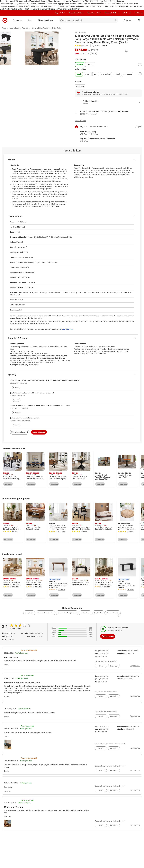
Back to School (113, 6)
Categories (18, 20)
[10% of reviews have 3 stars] (72, 632)
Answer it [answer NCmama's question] (16, 400)
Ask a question (39, 432)
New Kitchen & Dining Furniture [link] (67, 613)
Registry (52, 9)
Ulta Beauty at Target (35, 6)
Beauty (15, 4)
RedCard (59, 9)
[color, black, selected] (79, 74)
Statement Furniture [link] (113, 613)
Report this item (80, 121)
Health (47, 4)
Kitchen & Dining (83, 1)
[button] (55, 579)
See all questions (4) (20, 432)
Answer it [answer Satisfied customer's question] (16, 425)
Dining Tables (57, 28)
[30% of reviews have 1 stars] (72, 637)
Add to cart (80, 87)
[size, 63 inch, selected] (80, 65)
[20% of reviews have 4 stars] (72, 630)
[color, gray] (96, 74)
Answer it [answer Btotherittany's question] (16, 387)
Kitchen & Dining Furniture (40, 28)
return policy (84, 354)
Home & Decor (71, 1)
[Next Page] (140, 65)
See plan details (92, 114)
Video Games (109, 4)
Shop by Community (51, 6)
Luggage (60, 4)
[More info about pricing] (126, 51)
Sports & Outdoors (37, 4)
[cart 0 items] (139, 20)
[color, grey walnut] (106, 74)
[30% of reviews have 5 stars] (72, 628)
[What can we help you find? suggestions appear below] (88, 20)
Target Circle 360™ (94, 13)
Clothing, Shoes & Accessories (53, 1)
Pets (25, 6)
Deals (73, 6)
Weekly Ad (9, 9)
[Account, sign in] (128, 20)
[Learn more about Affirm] (108, 140)
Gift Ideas (11, 6)
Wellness (53, 4)
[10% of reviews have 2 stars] (72, 634)
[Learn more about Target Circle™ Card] (108, 133)
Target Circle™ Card (76, 13)
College (122, 6)
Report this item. (66, 329)
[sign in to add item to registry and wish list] (139, 127)
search (116, 20)
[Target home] (5, 20)
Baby (10, 4)
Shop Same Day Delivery (38, 9)
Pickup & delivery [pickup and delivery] (46, 20)
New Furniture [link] (98, 613)
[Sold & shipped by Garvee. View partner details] (108, 102)
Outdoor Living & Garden (100, 1)
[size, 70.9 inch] (90, 65)
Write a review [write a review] (108, 636)
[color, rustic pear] (128, 74)
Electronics (100, 4)
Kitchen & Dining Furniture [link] (45, 613)
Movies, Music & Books (124, 4)
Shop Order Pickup (21, 9)
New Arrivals (88, 6)
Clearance (79, 6)
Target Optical (65, 6)
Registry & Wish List (112, 13)
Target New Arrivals (8, 1)
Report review (135, 666)
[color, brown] (88, 74)
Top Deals (129, 6)
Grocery (113, 1)
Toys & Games (89, 4)
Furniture (25, 28)
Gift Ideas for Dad (23, 1)
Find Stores (77, 9)
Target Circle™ (60, 13)
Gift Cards (19, 6)
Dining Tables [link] (29, 613)
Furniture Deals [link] (85, 613)
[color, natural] (117, 74)
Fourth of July (35, 1)
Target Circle (67, 9)
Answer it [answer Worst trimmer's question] (16, 412)
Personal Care (24, 4)
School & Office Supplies (74, 4)
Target (4, 28)
